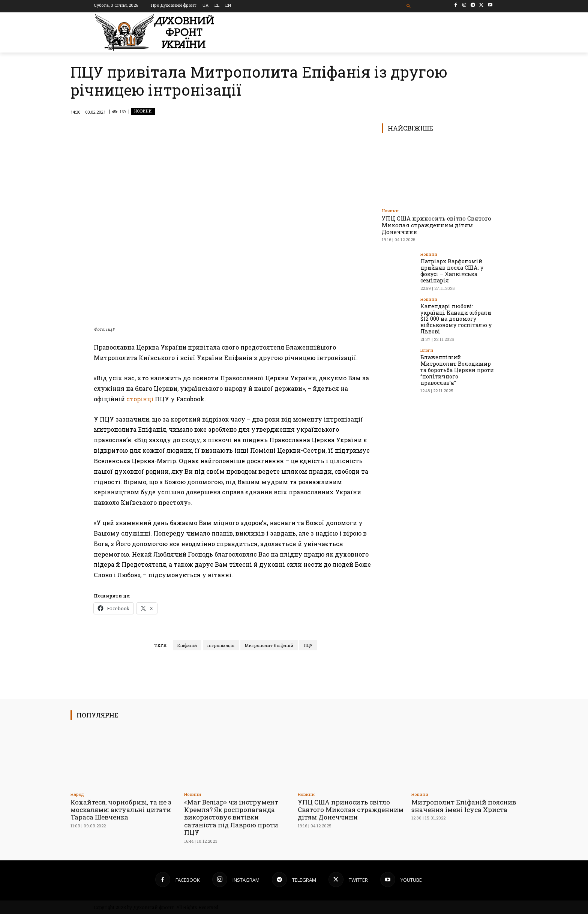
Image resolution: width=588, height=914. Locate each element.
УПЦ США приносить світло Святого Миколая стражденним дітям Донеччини (436, 225)
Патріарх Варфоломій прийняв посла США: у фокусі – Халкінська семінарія (451, 271)
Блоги (427, 350)
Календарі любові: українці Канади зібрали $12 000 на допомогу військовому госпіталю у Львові (456, 318)
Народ (77, 794)
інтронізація (221, 645)
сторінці (140, 399)
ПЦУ (308, 645)
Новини (143, 112)
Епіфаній (187, 645)
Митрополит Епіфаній (269, 645)
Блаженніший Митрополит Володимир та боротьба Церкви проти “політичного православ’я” (457, 369)
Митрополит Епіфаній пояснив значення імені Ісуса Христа (464, 806)
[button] (409, 6)
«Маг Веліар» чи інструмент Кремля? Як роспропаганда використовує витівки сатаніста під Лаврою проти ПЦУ (232, 817)
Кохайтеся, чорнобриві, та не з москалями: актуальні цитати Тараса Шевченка (121, 810)
